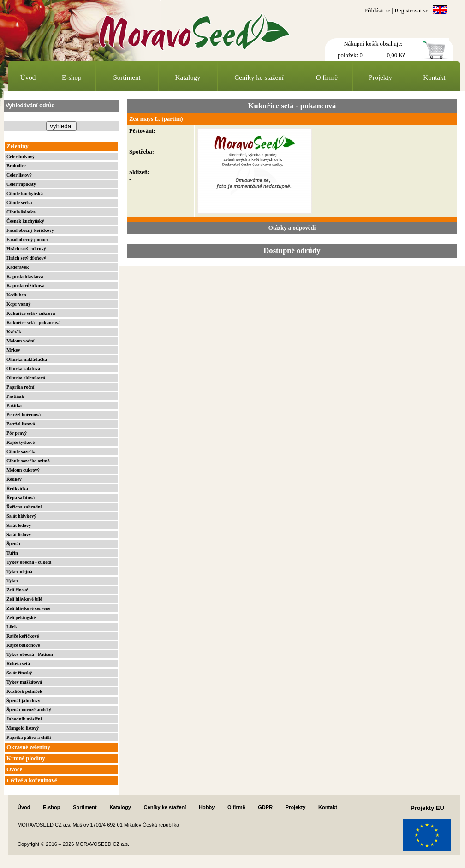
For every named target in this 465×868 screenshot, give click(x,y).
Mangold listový (23, 728)
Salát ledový (19, 525)
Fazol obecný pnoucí (27, 239)
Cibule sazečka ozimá (28, 461)
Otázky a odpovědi (292, 228)
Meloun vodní (21, 341)
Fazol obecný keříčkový (30, 230)
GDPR (265, 807)
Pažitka (14, 405)
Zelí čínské (17, 590)
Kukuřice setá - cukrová (31, 313)
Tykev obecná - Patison (30, 654)
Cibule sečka (19, 203)
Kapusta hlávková (25, 276)
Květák (14, 332)
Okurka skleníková (26, 378)
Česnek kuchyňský (25, 221)
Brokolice (16, 166)
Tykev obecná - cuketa (29, 562)
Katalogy (188, 77)
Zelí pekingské (21, 617)
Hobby (207, 807)
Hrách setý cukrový (26, 249)
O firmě (327, 77)
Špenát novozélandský (29, 710)
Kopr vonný (18, 304)
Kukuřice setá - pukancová (33, 322)
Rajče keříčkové (23, 636)
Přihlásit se (378, 11)
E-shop (72, 77)
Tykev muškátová (24, 682)
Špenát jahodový (23, 700)
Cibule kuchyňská (25, 193)
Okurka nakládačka (27, 359)
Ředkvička (17, 488)
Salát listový (19, 534)
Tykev (13, 581)
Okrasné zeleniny (28, 747)
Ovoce (14, 769)
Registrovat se (412, 11)
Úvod (28, 77)
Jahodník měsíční (24, 719)
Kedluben (16, 295)
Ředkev (14, 479)
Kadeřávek (18, 267)
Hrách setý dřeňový (26, 258)
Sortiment (127, 77)
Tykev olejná (19, 571)
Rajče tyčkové (21, 442)
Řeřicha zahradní (24, 507)
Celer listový (19, 175)
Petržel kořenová (24, 415)
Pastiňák (15, 396)
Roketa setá (18, 664)
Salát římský (19, 673)
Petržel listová (21, 424)
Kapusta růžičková (26, 286)
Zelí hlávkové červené (28, 608)
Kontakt (434, 77)
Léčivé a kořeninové (32, 780)
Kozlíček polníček (24, 691)
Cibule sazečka (21, 452)
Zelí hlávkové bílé (24, 599)
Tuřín (12, 553)
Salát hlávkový (21, 516)
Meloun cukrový (23, 470)
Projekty (380, 77)
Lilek (12, 627)
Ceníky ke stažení (259, 77)
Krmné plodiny (26, 758)
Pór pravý (17, 433)
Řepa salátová (21, 498)
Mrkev (13, 350)
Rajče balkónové (23, 645)
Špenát (13, 544)
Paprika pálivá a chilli (29, 737)
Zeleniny (18, 146)
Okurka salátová (23, 369)
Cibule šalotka (21, 212)
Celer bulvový (21, 156)
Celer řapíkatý (21, 184)
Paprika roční (20, 387)
